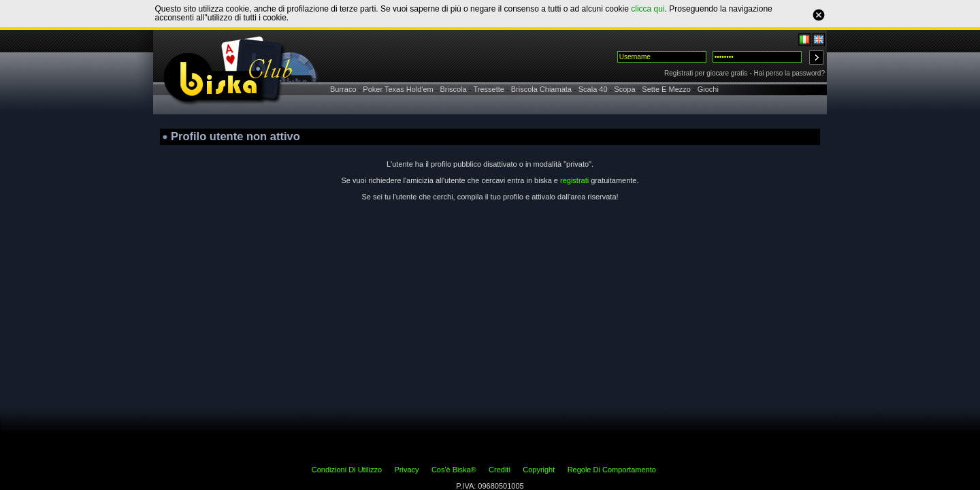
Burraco (343, 89)
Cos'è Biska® (454, 470)
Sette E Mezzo (666, 89)
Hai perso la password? (790, 73)
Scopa (624, 89)
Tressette (488, 89)
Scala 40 (593, 89)
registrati (574, 180)
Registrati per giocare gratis (706, 73)
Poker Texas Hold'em (398, 89)
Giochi (708, 89)
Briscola (454, 89)
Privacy (406, 470)
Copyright (539, 470)
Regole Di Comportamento (612, 470)
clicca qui (648, 9)
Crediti (500, 470)
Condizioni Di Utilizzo (347, 470)
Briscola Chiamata (541, 89)
